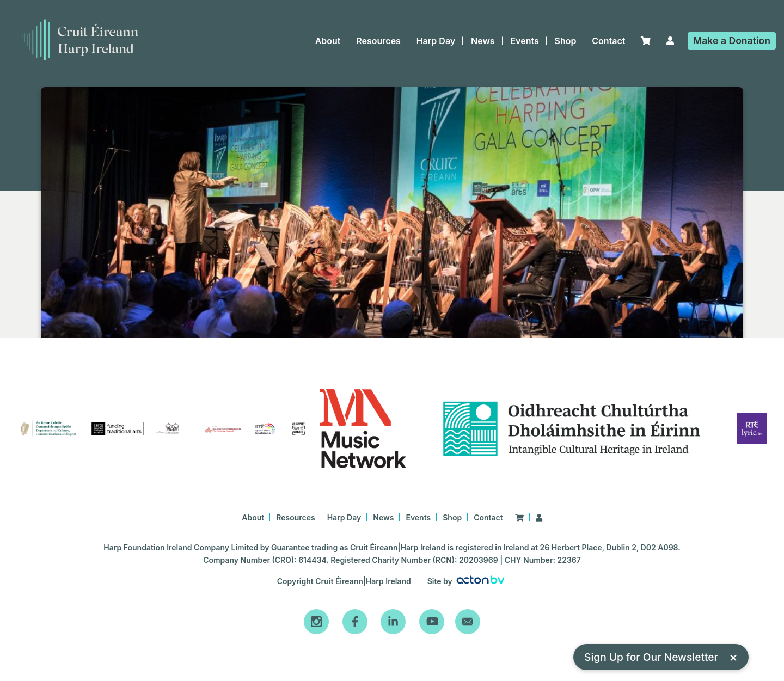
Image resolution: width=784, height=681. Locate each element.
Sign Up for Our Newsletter (661, 657)
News (483, 41)
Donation (732, 41)
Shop (566, 41)
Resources (378, 41)
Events (524, 41)
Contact (608, 41)
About (328, 41)
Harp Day (436, 41)
